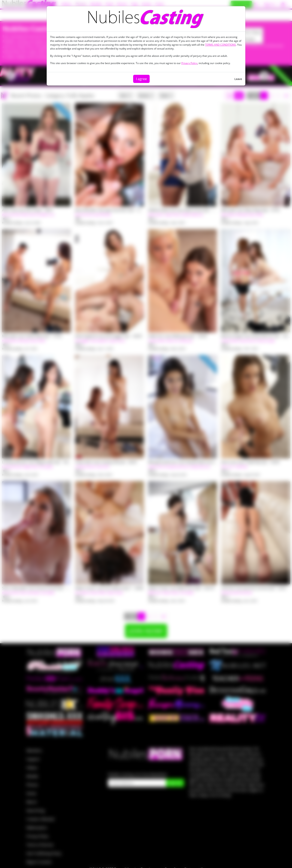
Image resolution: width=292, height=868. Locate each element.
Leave (238, 79)
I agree (141, 79)
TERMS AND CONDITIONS (220, 45)
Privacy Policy (189, 63)
